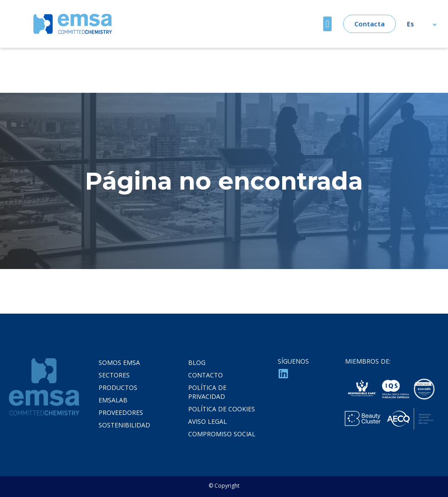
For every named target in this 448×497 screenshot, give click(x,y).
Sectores (114, 375)
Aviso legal (208, 421)
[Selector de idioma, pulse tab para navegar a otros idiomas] (426, 24)
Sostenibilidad (124, 425)
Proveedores (121, 412)
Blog (197, 362)
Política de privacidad (207, 392)
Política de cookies (222, 409)
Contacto (206, 375)
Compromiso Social (222, 434)
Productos (118, 387)
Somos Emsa (119, 362)
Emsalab (113, 400)
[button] (327, 24)
